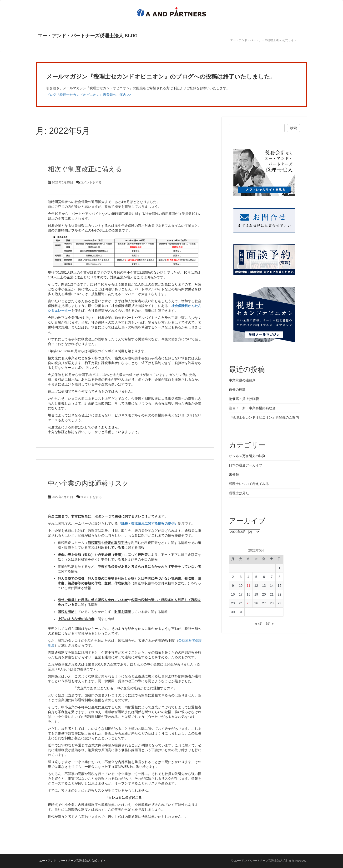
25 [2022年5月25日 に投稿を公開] (248, 603)
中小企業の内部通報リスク (88, 483)
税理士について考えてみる (249, 484)
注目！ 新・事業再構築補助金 (252, 408)
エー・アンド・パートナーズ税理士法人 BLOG (86, 37)
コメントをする (91, 182)
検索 (293, 128)
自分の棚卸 (237, 390)
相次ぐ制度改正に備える (85, 169)
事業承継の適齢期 (242, 380)
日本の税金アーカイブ (246, 465)
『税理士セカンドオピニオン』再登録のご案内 (264, 417)
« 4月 (259, 624)
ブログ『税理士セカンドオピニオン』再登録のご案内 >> (89, 95)
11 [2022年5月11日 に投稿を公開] (248, 586)
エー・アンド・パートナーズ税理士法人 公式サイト (263, 40)
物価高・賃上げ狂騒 (244, 399)
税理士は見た (239, 493)
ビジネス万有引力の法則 (247, 456)
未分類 (234, 474)
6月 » (270, 624)
